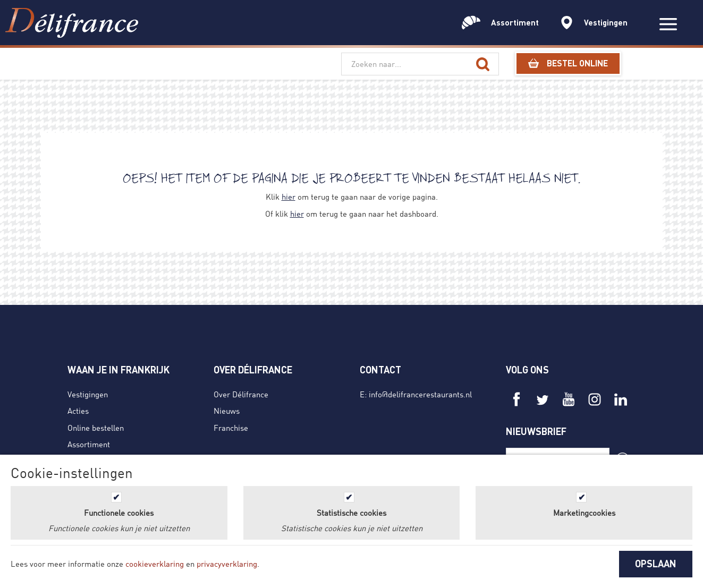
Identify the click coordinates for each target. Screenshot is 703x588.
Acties (78, 411)
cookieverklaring (155, 564)
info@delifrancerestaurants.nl (420, 394)
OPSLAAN (656, 564)
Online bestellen (96, 428)
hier (289, 197)
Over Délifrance (241, 394)
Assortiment (89, 444)
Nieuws (227, 411)
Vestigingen (88, 394)
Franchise (231, 428)
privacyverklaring (227, 564)
